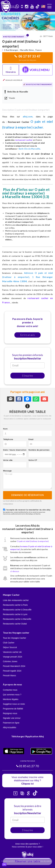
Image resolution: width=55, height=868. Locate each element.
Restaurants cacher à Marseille (17, 619)
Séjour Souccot (10, 647)
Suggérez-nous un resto (14, 704)
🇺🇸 (43, 6)
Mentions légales (11, 699)
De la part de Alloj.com (28, 60)
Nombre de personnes (39, 450)
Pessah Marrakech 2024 (14, 666)
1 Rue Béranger (11, 50)
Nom (5, 429)
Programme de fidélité (13, 709)
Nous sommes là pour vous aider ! (27, 847)
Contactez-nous (10, 690)
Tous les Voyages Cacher (15, 638)
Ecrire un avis (27, 335)
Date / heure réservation (15, 450)
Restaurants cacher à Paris (15, 605)
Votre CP (33, 460)
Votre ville (8, 460)
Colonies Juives (10, 661)
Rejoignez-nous (10, 713)
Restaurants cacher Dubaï (15, 624)
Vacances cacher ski (12, 652)
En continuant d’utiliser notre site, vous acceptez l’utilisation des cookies (26, 861)
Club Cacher (9, 643)
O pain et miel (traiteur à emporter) (33, 541)
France (39, 50)
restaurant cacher (24, 140)
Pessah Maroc (9, 676)
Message (7, 471)
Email (31, 439)
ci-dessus (15, 571)
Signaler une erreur (12, 718)
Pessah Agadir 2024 (12, 671)
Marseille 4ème (27, 50)
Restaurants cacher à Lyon (15, 614)
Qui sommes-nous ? (12, 695)
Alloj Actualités (10, 727)
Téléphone (8, 439)
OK (4, 864)
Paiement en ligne (11, 723)
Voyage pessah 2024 (13, 657)
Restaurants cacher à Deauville (17, 610)
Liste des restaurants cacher (16, 600)
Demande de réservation (27, 495)
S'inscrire (27, 376)
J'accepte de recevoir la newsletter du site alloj (28, 510)
